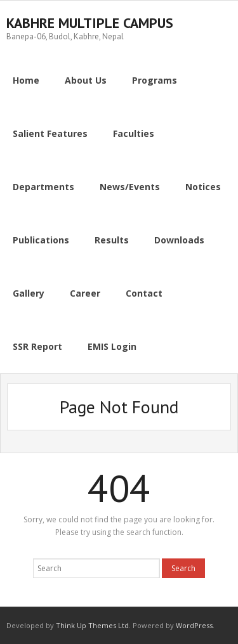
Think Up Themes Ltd (92, 625)
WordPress (194, 625)
